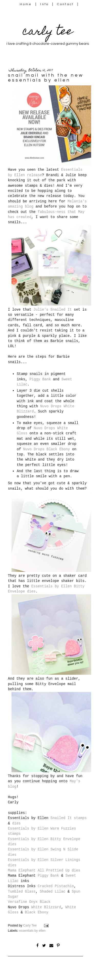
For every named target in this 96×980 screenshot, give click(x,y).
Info (44, 4)
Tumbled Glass (22, 892)
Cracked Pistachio (56, 886)
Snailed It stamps (68, 818)
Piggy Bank (40, 379)
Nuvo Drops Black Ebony (46, 449)
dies (16, 823)
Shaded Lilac (53, 892)
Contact (66, 4)
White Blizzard (46, 907)
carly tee (48, 32)
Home (26, 4)
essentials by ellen (32, 931)
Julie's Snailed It (53, 310)
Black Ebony (37, 912)
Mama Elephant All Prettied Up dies (44, 870)
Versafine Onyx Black (29, 902)
